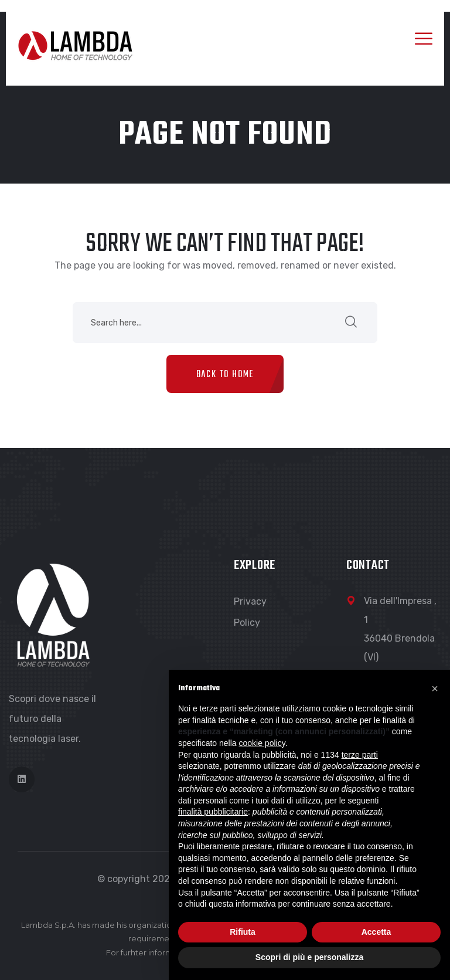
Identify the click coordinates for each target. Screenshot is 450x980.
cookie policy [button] (262, 743)
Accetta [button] (376, 932)
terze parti (360, 755)
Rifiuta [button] (243, 932)
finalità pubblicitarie (213, 812)
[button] (435, 689)
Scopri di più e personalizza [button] (309, 957)
